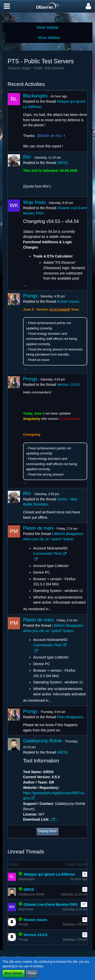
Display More (47, 831)
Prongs (30, 296)
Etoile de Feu (51, 136)
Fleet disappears (70, 717)
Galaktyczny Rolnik (42, 741)
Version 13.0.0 (68, 385)
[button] (7, 6)
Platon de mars (38, 528)
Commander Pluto (48, 554)
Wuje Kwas (34, 202)
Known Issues (68, 301)
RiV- (27, 157)
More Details (14, 973)
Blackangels (35, 96)
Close (32, 973)
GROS (62, 163)
